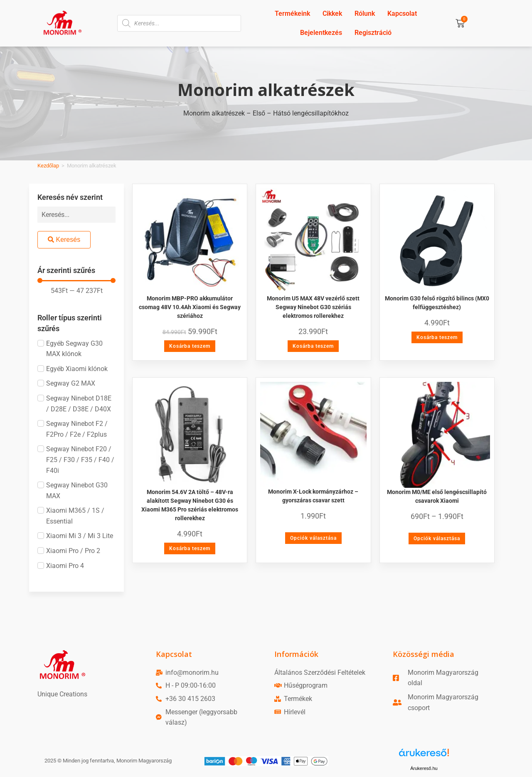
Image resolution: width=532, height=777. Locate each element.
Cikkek (332, 14)
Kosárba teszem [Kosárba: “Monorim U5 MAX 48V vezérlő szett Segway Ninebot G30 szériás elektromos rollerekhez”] (313, 346)
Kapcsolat (402, 14)
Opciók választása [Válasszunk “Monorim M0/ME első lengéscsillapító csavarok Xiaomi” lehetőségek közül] (437, 538)
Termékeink (292, 14)
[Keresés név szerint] (76, 215)
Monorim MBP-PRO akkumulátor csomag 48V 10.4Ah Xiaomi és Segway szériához (190, 307)
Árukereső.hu (424, 768)
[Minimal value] (76, 280)
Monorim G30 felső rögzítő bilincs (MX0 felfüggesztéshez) (437, 303)
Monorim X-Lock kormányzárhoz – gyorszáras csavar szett (313, 496)
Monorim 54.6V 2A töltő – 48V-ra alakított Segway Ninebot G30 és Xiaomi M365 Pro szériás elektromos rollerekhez (190, 505)
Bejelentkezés (321, 33)
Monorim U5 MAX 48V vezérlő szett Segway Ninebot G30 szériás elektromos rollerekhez (313, 307)
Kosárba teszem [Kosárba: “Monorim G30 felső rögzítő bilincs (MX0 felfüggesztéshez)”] (437, 337)
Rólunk (365, 14)
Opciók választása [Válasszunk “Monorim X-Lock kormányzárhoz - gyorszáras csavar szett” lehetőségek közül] (313, 538)
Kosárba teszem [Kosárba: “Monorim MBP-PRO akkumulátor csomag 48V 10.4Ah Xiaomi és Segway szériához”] (190, 346)
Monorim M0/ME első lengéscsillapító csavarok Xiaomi (437, 496)
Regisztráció (373, 33)
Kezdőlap (48, 166)
